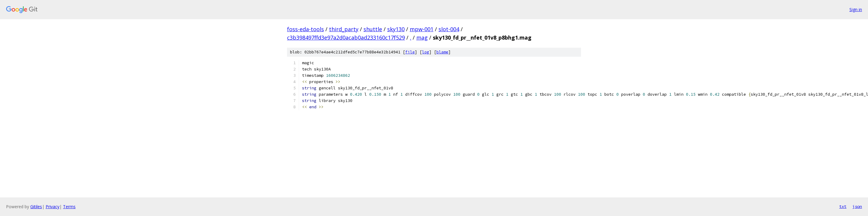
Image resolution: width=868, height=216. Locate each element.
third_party (344, 29)
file (410, 52)
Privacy (52, 207)
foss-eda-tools (305, 29)
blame (442, 52)
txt (843, 206)
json (857, 206)
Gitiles (36, 207)
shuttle (373, 29)
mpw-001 (422, 29)
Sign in (856, 9)
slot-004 (449, 29)
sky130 (396, 29)
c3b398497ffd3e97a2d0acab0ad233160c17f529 (346, 37)
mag (422, 37)
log (426, 52)
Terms (69, 207)
